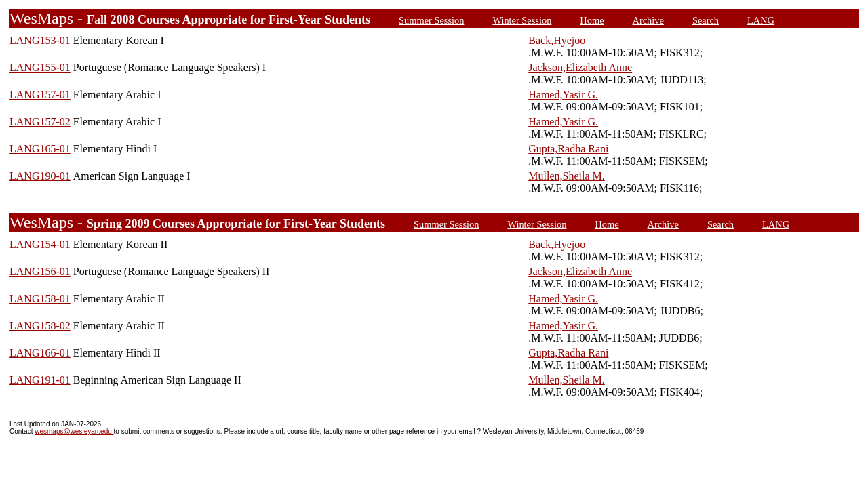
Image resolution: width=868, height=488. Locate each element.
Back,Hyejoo (558, 40)
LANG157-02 (40, 122)
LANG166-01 (40, 353)
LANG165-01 (40, 149)
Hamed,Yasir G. (563, 95)
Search (706, 20)
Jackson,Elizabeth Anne (580, 67)
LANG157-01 (40, 95)
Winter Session (522, 20)
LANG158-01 (40, 299)
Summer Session (431, 20)
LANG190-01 (40, 176)
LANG (761, 20)
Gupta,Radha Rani (568, 149)
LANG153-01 (40, 40)
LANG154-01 (40, 244)
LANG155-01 (40, 67)
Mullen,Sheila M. (566, 176)
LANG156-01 (40, 271)
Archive (648, 20)
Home (592, 20)
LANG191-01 (40, 380)
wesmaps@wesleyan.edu (74, 431)
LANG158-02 (40, 326)
